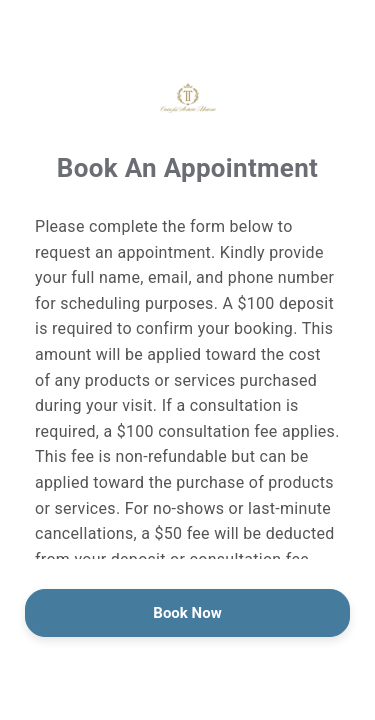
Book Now (187, 613)
